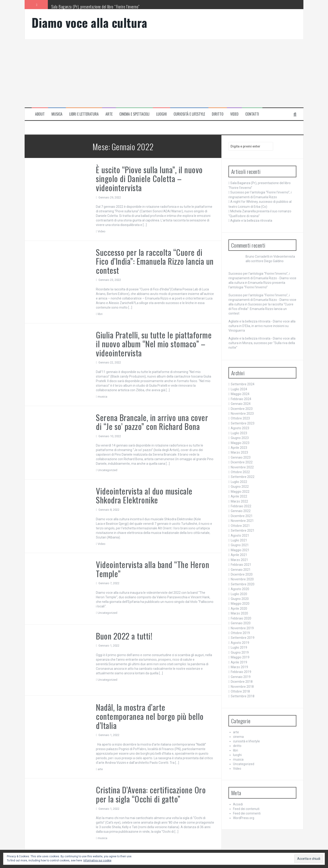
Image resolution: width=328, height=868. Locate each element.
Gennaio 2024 (241, 404)
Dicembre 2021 (242, 516)
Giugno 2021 (240, 545)
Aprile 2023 (239, 448)
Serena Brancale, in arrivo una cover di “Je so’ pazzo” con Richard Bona (152, 422)
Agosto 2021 (240, 536)
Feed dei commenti (247, 813)
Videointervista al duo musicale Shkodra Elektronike (144, 495)
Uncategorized (108, 470)
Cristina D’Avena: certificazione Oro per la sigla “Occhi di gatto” (151, 794)
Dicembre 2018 (242, 682)
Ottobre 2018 (240, 691)
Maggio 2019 (240, 657)
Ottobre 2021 (240, 526)
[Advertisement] (164, 73)
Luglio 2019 (239, 647)
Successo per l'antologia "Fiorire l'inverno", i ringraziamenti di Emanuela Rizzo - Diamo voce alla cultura (262, 278)
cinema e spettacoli (134, 114)
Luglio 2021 (239, 540)
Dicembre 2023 (242, 409)
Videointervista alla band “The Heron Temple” (152, 569)
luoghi (161, 114)
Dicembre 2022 (242, 462)
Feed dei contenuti (246, 809)
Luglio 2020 (239, 594)
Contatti (252, 114)
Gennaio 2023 (241, 457)
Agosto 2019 (240, 643)
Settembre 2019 (243, 638)
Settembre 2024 (243, 384)
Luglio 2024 (239, 389)
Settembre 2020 (243, 584)
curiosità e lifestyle (189, 114)
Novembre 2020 (242, 579)
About (40, 114)
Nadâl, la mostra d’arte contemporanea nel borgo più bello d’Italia (150, 716)
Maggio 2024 (240, 394)
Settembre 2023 (243, 423)
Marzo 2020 (239, 613)
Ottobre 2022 (240, 472)
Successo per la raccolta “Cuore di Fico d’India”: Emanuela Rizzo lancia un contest (155, 261)
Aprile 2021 (239, 555)
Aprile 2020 (239, 609)
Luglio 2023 (239, 433)
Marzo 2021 (239, 560)
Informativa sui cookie (97, 860)
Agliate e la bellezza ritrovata (251, 221)
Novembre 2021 (242, 521)
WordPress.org (244, 818)
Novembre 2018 (242, 687)
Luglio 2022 (239, 482)
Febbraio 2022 (241, 506)
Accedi (238, 804)
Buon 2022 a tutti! (124, 636)
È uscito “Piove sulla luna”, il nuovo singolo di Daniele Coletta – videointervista (149, 178)
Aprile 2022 (239, 496)
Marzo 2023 (239, 452)
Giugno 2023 (240, 438)
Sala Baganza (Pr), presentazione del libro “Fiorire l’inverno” (95, 7)
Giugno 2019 (240, 652)
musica (57, 114)
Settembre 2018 (243, 696)
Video (234, 114)
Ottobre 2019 (240, 633)
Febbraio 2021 (241, 565)
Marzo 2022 (239, 501)
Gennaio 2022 (241, 511)
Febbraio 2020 (241, 618)
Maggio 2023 (240, 443)
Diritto (218, 114)
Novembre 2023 (242, 414)
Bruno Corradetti (258, 256)
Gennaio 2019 (241, 677)
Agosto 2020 (240, 589)
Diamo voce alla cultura (90, 22)
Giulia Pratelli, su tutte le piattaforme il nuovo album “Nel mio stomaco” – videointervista (154, 344)
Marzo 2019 (239, 667)
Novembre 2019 (242, 628)
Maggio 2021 (240, 550)
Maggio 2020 (240, 604)
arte (109, 114)
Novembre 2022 (242, 467)
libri (100, 314)
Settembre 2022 (243, 477)
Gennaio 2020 (241, 623)
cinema (238, 737)
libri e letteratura (84, 114)
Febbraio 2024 (241, 399)
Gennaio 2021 (241, 570)
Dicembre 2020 (242, 574)
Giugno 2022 (240, 487)
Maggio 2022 (240, 492)
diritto (237, 746)
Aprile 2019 (239, 662)
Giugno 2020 (240, 599)
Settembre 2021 (243, 530)
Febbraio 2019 (241, 672)
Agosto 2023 (240, 428)
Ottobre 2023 (240, 418)
